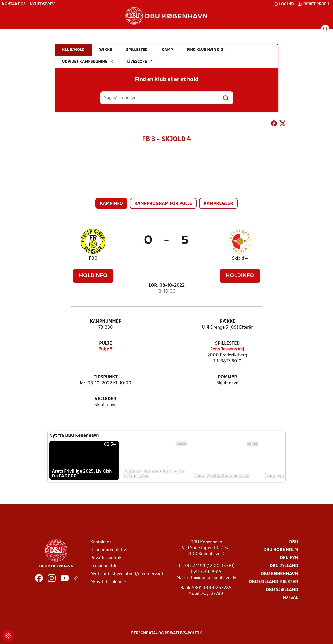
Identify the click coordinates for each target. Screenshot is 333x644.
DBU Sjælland (282, 590)
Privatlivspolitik (106, 558)
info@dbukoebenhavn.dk (212, 578)
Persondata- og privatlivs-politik (167, 633)
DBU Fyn (289, 558)
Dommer (227, 377)
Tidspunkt (106, 377)
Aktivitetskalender (108, 582)
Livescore (140, 62)
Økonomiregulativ (108, 550)
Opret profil (314, 4)
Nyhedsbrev (42, 4)
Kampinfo (111, 204)
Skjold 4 (240, 259)
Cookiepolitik (103, 566)
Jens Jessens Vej (227, 349)
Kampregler (218, 204)
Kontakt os (14, 4)
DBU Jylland (284, 566)
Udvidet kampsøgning (88, 62)
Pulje (106, 343)
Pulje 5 (106, 349)
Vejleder (106, 399)
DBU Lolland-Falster (274, 582)
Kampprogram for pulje (163, 204)
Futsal (290, 598)
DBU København (280, 574)
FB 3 (93, 259)
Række (227, 322)
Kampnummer (106, 322)
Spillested (227, 343)
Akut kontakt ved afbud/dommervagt (127, 574)
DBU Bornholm (281, 550)
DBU (294, 542)
